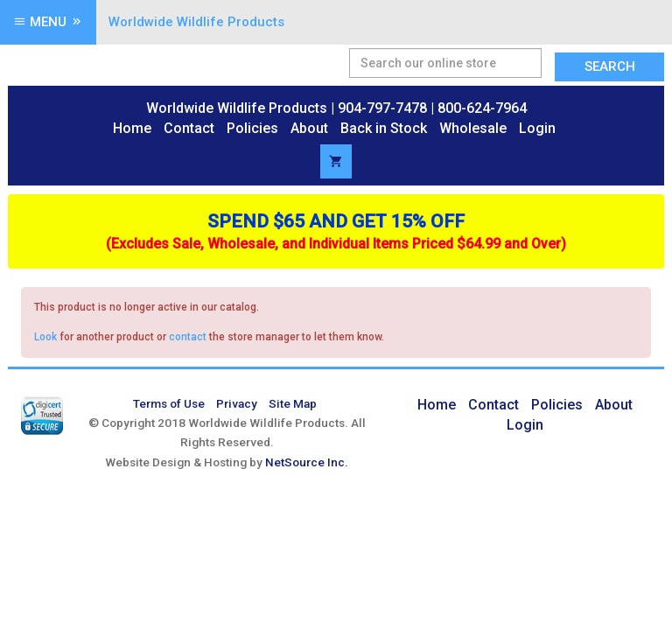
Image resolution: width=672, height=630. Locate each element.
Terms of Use (169, 403)
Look (45, 337)
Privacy (237, 403)
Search (610, 66)
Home (132, 128)
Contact (189, 128)
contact (188, 337)
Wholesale (473, 128)
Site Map (293, 403)
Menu (48, 22)
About (309, 128)
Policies (252, 128)
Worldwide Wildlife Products (196, 22)
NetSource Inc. (307, 462)
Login (537, 128)
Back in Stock (384, 128)
